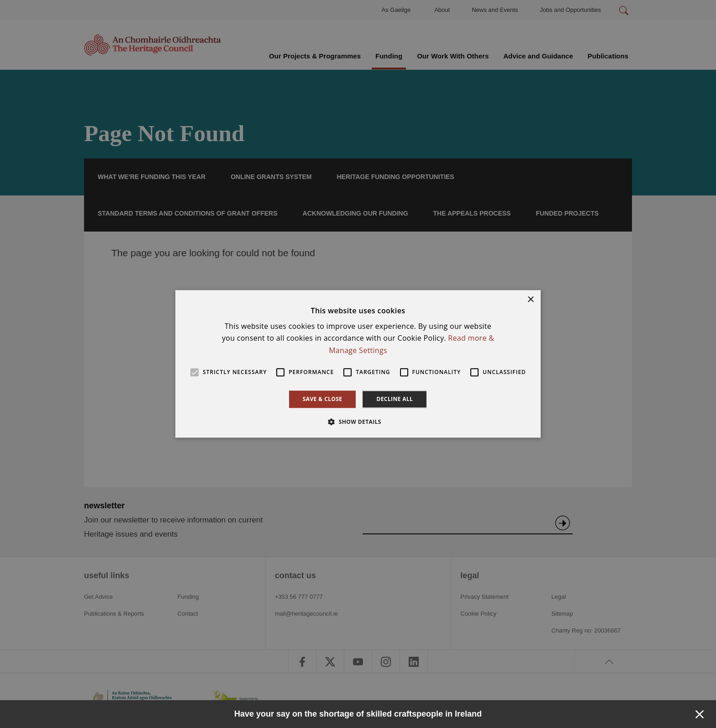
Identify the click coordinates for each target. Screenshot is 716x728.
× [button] (530, 300)
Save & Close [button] (323, 399)
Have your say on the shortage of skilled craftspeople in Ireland (358, 714)
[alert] (358, 364)
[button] (358, 422)
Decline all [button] (395, 399)
